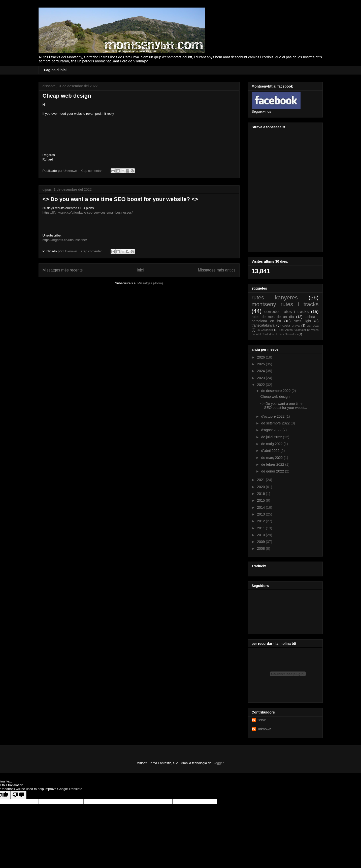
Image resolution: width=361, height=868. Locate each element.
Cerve (261, 720)
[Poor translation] (18, 795)
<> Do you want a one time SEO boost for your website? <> (120, 199)
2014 (261, 507)
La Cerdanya (265, 330)
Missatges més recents (63, 270)
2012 (261, 521)
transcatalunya (263, 325)
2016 (261, 494)
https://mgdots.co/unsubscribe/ (65, 240)
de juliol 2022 (272, 437)
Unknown (264, 729)
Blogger (218, 763)
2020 (261, 487)
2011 (261, 528)
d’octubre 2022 (273, 416)
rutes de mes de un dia (273, 317)
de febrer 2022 (273, 464)
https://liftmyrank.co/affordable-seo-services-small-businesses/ (88, 212)
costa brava (291, 326)
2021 (261, 480)
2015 (261, 500)
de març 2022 (273, 458)
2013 (261, 514)
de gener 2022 (273, 471)
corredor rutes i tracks (286, 312)
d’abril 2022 (271, 451)
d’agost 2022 (272, 430)
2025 (261, 364)
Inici (140, 270)
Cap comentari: (93, 171)
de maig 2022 (272, 444)
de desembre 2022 (276, 391)
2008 (261, 548)
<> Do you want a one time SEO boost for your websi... (284, 406)
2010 (261, 535)
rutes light (302, 321)
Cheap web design (67, 96)
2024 (261, 371)
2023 (261, 378)
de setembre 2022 (276, 423)
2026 (261, 357)
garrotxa (313, 326)
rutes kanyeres (275, 298)
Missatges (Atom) (150, 283)
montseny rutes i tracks (285, 304)
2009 (261, 542)
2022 (261, 385)
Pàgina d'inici (55, 70)
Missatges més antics (217, 270)
